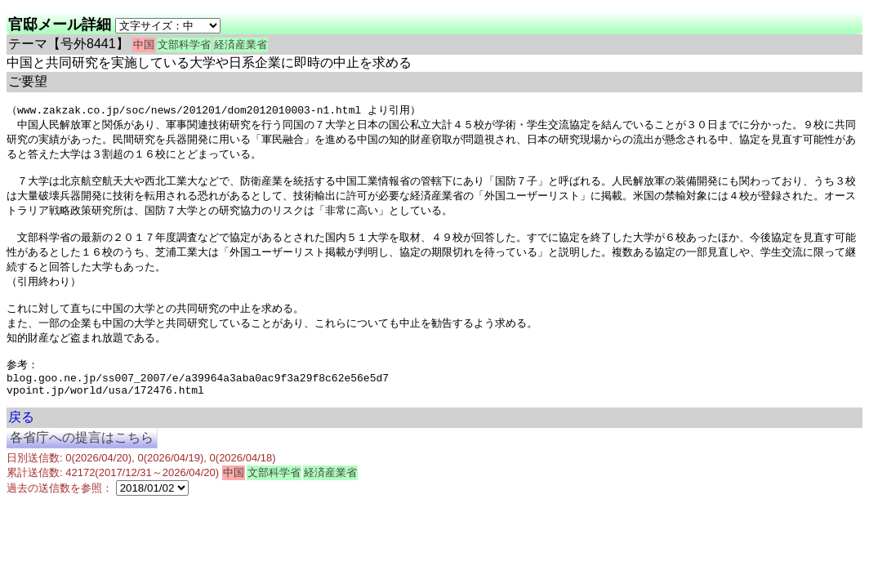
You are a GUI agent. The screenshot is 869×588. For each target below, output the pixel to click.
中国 (144, 45)
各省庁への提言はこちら (82, 464)
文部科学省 (184, 45)
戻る (21, 444)
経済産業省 (241, 45)
